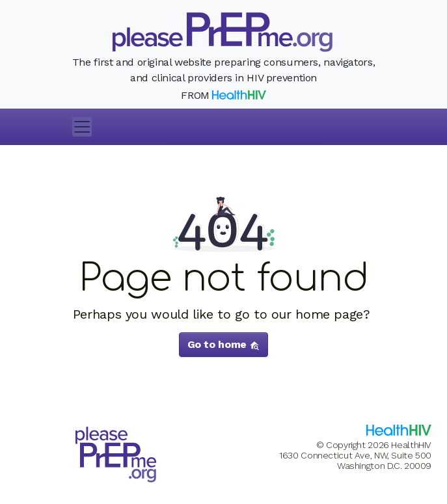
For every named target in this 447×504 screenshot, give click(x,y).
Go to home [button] (224, 344)
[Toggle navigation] (82, 127)
